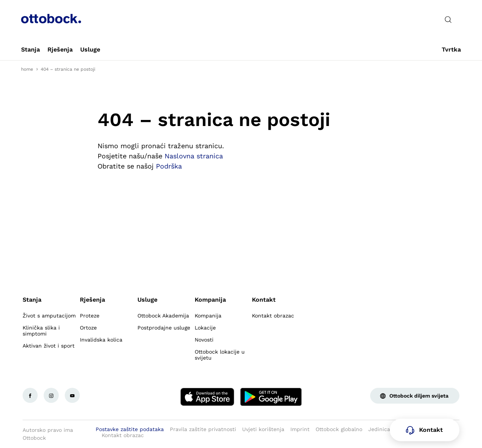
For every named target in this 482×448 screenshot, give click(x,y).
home (27, 69)
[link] (31, 50)
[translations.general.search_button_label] (448, 20)
